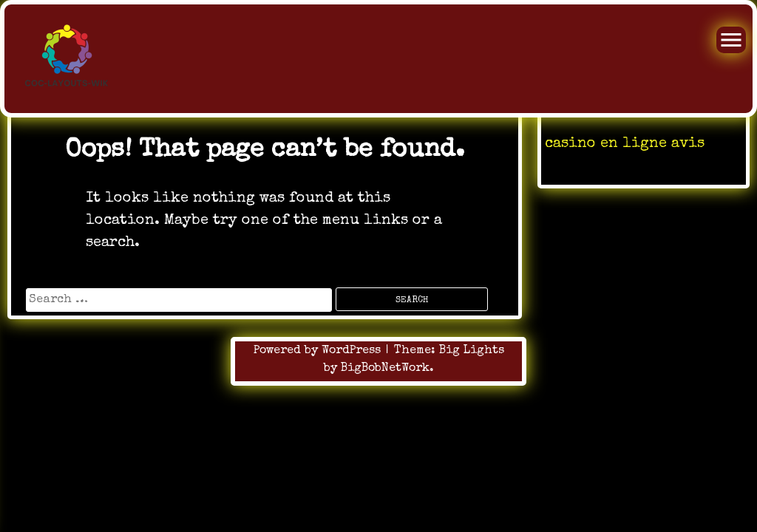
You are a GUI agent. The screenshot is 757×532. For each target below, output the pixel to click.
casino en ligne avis (625, 144)
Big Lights (472, 351)
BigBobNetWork (385, 369)
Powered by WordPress (319, 351)
